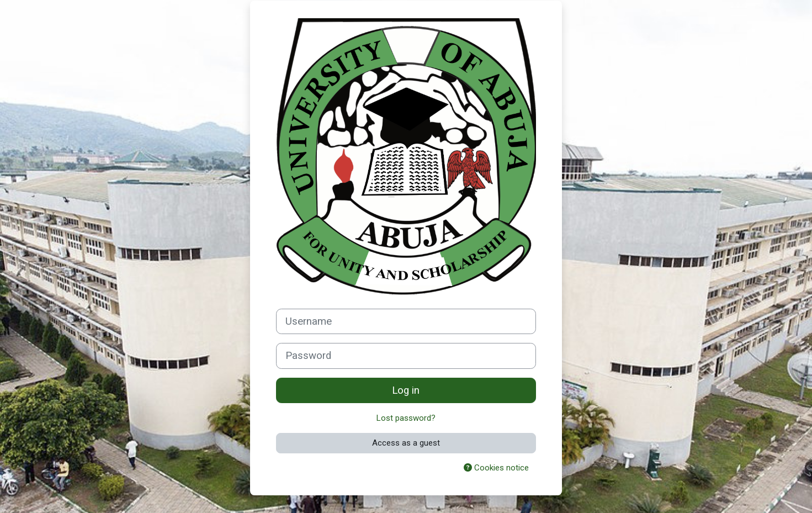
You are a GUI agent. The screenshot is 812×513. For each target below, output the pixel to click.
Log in (406, 390)
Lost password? (406, 418)
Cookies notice (496, 468)
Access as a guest (406, 443)
